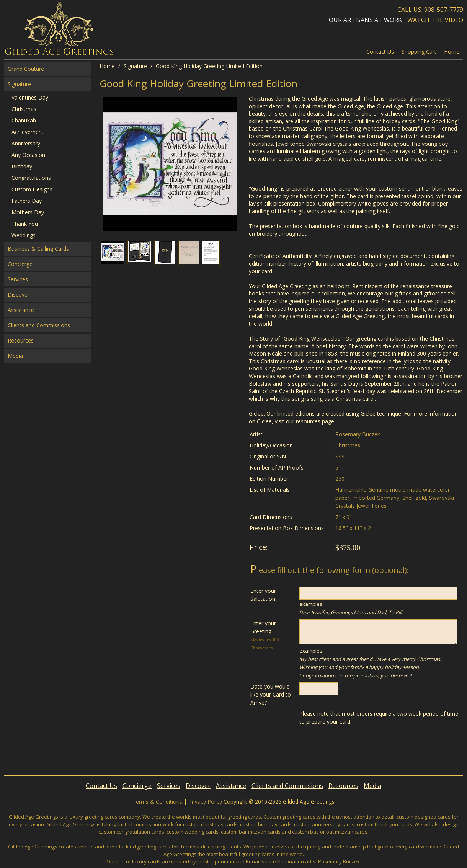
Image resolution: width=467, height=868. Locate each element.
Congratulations (31, 178)
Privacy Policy (205, 802)
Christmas (24, 109)
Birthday (22, 166)
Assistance (21, 310)
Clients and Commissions (39, 325)
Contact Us (380, 51)
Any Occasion (28, 155)
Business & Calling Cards (38, 249)
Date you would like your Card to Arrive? (271, 694)
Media (15, 356)
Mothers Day (28, 212)
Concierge (20, 264)
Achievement (28, 132)
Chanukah (24, 120)
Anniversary (26, 143)
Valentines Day (30, 97)
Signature (135, 66)
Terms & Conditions (157, 802)
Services (18, 279)
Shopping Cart (419, 51)
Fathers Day (27, 201)
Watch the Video (435, 20)
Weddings (24, 235)
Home (107, 66)
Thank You (25, 224)
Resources (21, 340)
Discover (19, 294)
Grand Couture (26, 69)
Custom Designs (32, 189)
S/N (340, 456)
